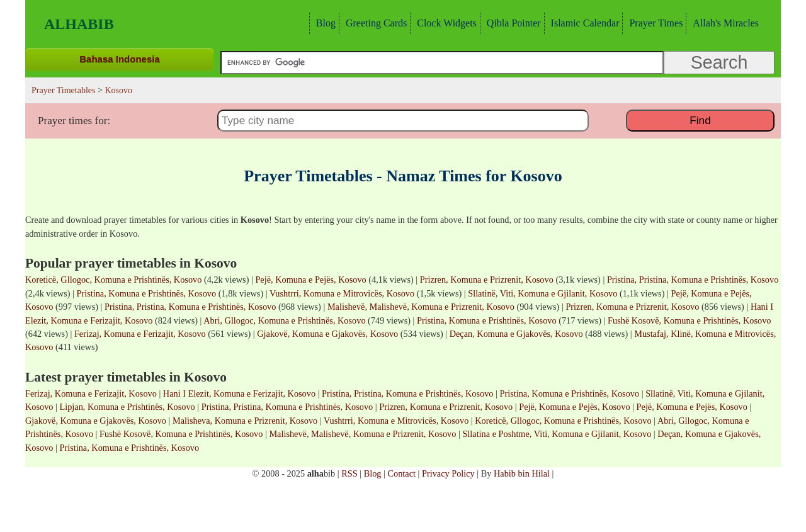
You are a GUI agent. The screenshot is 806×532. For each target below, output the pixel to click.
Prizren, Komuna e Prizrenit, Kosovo (487, 280)
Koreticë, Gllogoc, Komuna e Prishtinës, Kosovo (113, 280)
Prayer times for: (74, 121)
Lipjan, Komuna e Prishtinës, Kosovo (128, 407)
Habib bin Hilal (522, 473)
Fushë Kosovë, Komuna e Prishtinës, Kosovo (689, 320)
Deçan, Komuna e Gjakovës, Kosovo (516, 334)
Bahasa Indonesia (120, 59)
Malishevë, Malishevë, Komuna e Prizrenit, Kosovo (421, 307)
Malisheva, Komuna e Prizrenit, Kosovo (245, 421)
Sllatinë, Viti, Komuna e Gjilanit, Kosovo (542, 293)
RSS (349, 473)
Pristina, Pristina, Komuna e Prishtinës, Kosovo (693, 280)
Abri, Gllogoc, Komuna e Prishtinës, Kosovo (284, 320)
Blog (324, 23)
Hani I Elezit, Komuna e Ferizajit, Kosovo (239, 393)
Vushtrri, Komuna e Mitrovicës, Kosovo (342, 293)
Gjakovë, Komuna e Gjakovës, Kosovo (327, 334)
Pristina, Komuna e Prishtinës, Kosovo (146, 293)
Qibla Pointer (512, 23)
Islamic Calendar (584, 23)
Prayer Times (654, 23)
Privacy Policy (448, 473)
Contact (401, 473)
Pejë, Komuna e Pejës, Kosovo (310, 280)
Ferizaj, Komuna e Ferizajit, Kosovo (140, 334)
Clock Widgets (445, 23)
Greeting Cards (375, 23)
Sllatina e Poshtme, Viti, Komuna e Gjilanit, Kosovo (557, 434)
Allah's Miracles (724, 23)
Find (700, 120)
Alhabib (79, 24)
